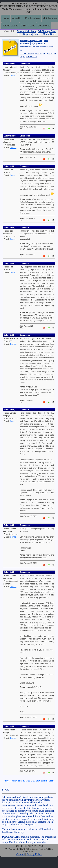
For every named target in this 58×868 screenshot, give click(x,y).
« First (23, 54)
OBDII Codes (28, 26)
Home (6, 18)
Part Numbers (33, 18)
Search (37, 34)
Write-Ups (17, 18)
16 (49, 54)
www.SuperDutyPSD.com (31, 41)
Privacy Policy (34, 854)
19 (21, 57)
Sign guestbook (38, 43)
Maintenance (50, 18)
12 (38, 54)
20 (24, 57)
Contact (13, 76)
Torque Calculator (26, 31)
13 (41, 54)
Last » (34, 57)
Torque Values (10, 26)
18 (55, 54)
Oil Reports (26, 34)
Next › (28, 57)
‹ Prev (29, 54)
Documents (44, 26)
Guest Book (49, 34)
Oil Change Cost (47, 31)
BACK (5, 790)
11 (36, 54)
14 (44, 54)
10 (33, 54)
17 (52, 54)
